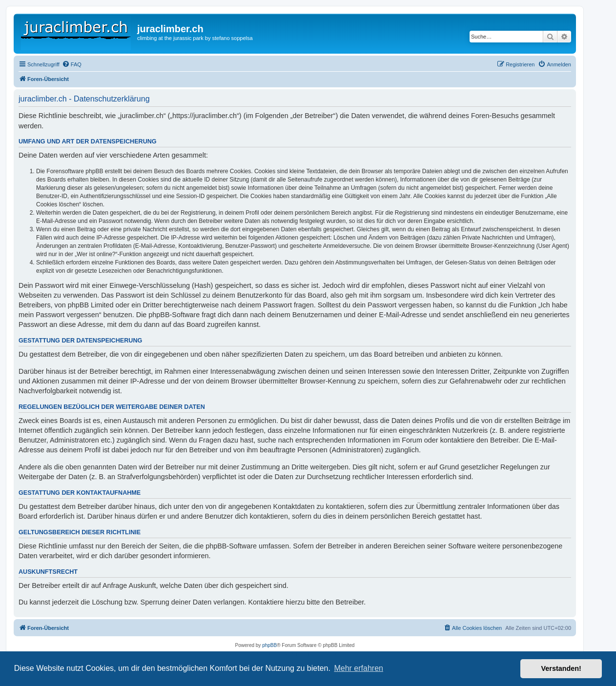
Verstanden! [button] (561, 668)
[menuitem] (72, 64)
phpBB (269, 645)
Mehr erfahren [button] (359, 668)
